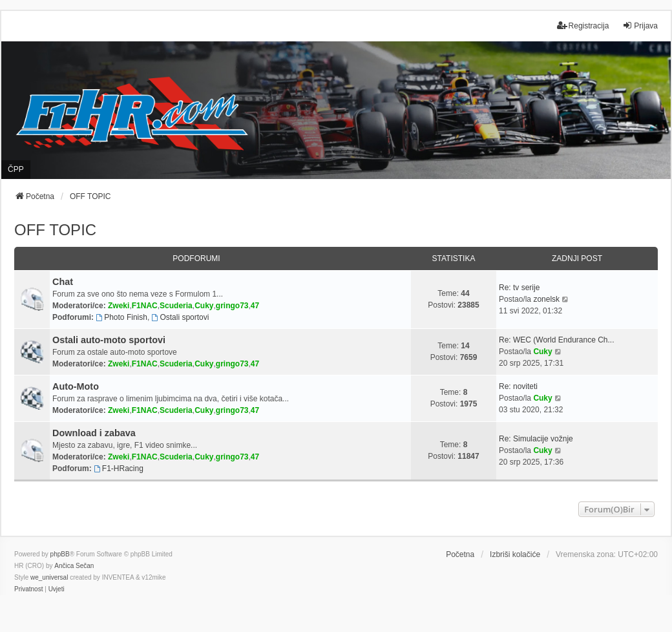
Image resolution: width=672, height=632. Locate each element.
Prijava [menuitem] (640, 26)
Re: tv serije (519, 288)
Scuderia (176, 306)
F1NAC (145, 306)
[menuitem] (28, 589)
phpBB (60, 554)
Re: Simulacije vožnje (536, 439)
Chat (63, 282)
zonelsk (546, 299)
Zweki (119, 306)
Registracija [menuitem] (583, 26)
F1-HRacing (119, 469)
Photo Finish (121, 317)
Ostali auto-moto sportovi (109, 340)
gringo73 (232, 306)
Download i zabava (94, 433)
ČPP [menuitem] (16, 169)
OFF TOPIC (55, 230)
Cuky (204, 306)
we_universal (49, 577)
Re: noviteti (518, 386)
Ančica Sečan (74, 566)
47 (255, 306)
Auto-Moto (76, 386)
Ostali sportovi (181, 317)
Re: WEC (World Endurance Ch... (557, 340)
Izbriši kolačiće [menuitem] (515, 554)
